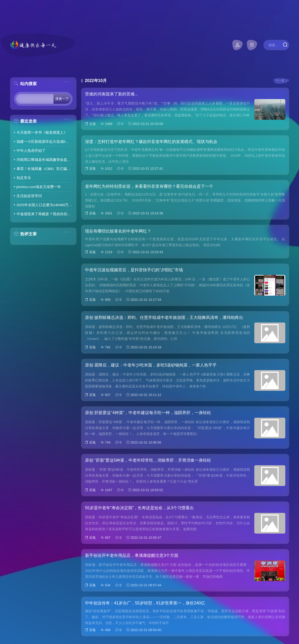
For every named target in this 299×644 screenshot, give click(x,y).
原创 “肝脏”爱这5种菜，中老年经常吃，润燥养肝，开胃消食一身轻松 (148, 460)
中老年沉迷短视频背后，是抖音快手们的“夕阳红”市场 (134, 270)
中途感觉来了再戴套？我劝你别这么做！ (45, 214)
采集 (93, 169)
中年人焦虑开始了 (31, 151)
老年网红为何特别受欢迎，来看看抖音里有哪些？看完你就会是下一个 (149, 186)
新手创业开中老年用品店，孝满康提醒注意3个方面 (132, 555)
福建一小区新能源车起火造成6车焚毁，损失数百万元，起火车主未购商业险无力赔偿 (45, 142)
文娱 (93, 124)
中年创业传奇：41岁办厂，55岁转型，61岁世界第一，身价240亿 (145, 603)
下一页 (280, 81)
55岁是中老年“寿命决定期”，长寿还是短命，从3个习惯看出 (139, 508)
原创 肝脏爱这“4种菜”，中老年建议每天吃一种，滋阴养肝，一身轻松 (148, 413)
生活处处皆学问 (29, 196)
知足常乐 (24, 178)
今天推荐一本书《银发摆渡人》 (42, 133)
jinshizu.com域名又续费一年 (39, 187)
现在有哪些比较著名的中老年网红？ (118, 231)
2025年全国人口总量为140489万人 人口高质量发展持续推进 (45, 205)
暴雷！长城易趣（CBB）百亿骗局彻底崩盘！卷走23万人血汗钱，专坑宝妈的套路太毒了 (45, 169)
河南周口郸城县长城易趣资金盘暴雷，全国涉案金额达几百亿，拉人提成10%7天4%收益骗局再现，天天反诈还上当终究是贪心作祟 (45, 160)
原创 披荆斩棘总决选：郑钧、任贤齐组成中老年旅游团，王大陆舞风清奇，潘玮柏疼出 (164, 317)
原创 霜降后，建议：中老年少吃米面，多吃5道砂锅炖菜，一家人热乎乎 (151, 365)
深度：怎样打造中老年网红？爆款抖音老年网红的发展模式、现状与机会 (151, 142)
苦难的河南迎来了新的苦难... (112, 94)
